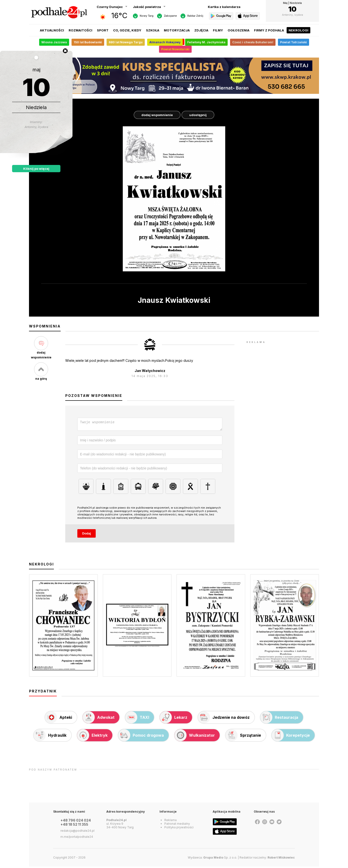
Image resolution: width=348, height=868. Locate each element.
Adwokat (99, 719)
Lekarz (174, 719)
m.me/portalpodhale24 (77, 838)
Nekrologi (298, 30)
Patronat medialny (177, 825)
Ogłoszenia (239, 30)
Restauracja (279, 719)
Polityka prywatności (179, 829)
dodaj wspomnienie (157, 115)
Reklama (170, 821)
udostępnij (198, 115)
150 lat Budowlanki (88, 42)
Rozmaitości (80, 30)
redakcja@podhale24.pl (77, 832)
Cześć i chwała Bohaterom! (253, 42)
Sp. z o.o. (220, 859)
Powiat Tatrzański (294, 42)
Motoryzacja (177, 30)
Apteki (58, 719)
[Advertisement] (283, 417)
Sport (103, 30)
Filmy (218, 30)
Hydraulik (50, 737)
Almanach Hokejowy (165, 42)
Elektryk (92, 737)
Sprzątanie (243, 737)
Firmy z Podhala (269, 30)
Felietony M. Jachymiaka (206, 42)
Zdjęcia (201, 30)
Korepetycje (291, 737)
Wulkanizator (195, 737)
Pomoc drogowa (141, 737)
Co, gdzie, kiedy (127, 30)
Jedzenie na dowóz (224, 719)
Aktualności (52, 30)
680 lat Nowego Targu (126, 42)
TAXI (137, 719)
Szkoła (153, 30)
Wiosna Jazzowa (54, 42)
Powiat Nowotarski (175, 49)
